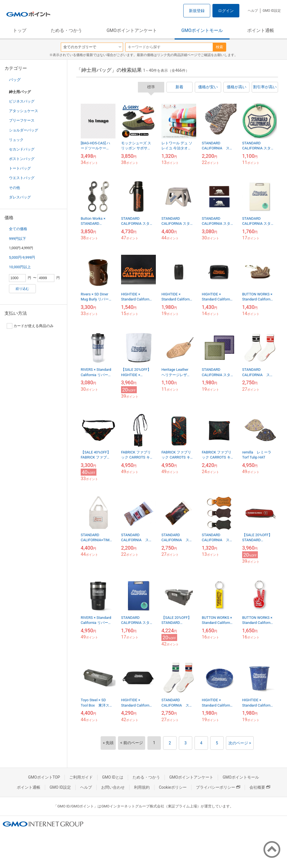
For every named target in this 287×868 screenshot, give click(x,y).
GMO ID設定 (272, 11)
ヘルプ (253, 11)
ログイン (226, 11)
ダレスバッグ (20, 197)
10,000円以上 (20, 267)
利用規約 (142, 787)
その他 (14, 188)
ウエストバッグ (22, 178)
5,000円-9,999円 (22, 257)
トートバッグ (20, 168)
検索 (219, 47)
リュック (16, 140)
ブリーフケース (22, 120)
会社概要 (260, 787)
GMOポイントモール (202, 30)
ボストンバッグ (22, 159)
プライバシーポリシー (218, 787)
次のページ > (240, 743)
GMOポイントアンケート (132, 30)
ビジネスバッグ (22, 101)
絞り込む (22, 289)
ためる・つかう (66, 30)
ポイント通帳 (261, 30)
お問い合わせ (113, 787)
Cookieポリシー (173, 787)
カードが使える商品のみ (30, 326)
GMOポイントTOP (44, 777)
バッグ (15, 80)
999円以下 (18, 239)
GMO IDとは (113, 777)
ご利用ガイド (81, 777)
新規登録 (197, 11)
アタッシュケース (24, 111)
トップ (20, 30)
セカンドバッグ (22, 149)
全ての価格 (18, 229)
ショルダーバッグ (24, 130)
